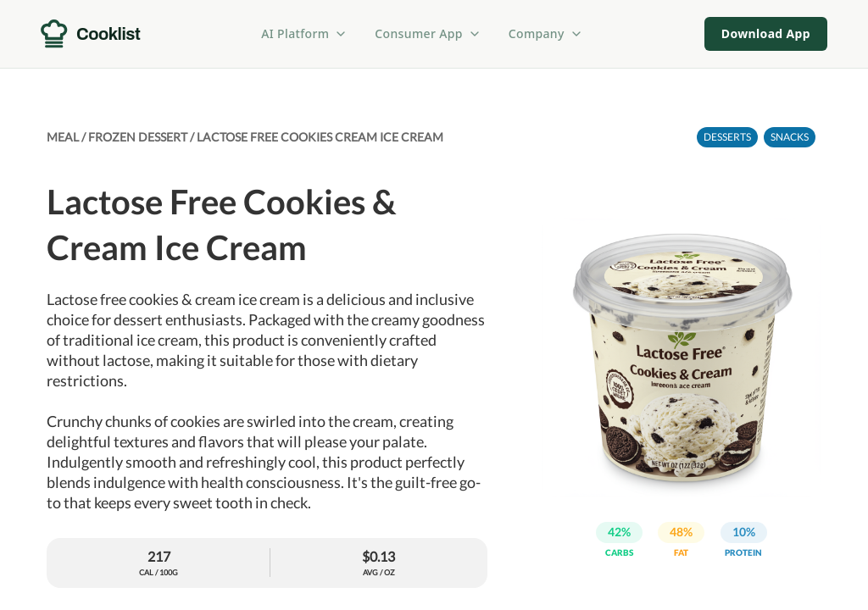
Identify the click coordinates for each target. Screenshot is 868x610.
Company (546, 33)
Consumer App (428, 33)
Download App (766, 33)
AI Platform (304, 33)
